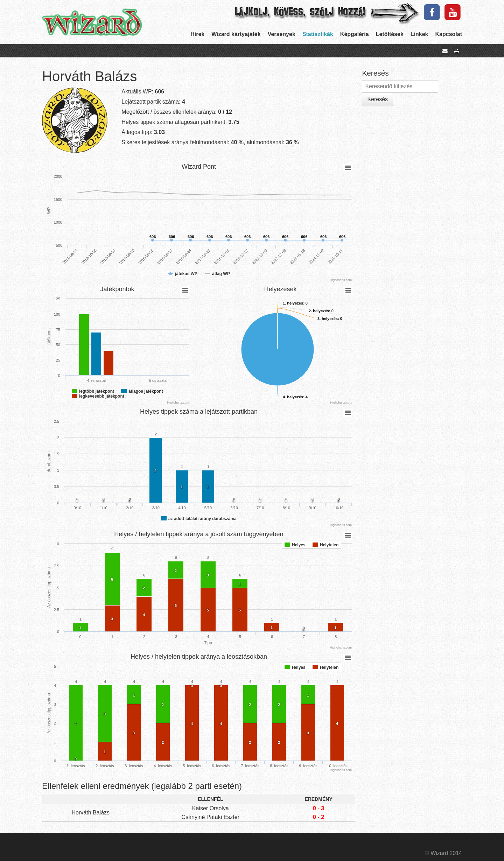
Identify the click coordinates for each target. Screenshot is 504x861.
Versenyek (282, 34)
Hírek (197, 34)
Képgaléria (355, 34)
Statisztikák (318, 34)
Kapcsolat (449, 34)
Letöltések (390, 34)
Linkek (419, 34)
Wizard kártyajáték (236, 34)
